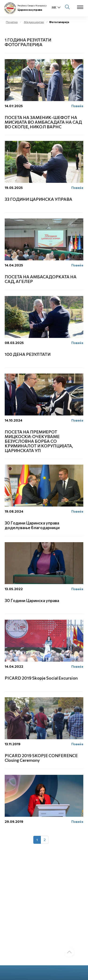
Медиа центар (34, 22)
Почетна (12, 22)
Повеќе (77, 106)
